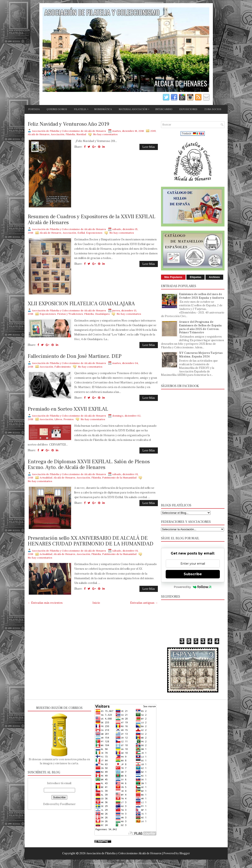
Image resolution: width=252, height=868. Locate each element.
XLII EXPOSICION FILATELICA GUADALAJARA (81, 304)
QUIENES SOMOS (57, 109)
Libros (58, 419)
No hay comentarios (105, 134)
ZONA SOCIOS (213, 109)
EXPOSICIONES (188, 109)
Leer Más (149, 147)
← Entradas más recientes (45, 603)
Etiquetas (196, 277)
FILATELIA (82, 109)
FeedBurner (68, 804)
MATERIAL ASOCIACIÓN (135, 109)
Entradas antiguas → (144, 603)
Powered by (193, 587)
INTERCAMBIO (164, 109)
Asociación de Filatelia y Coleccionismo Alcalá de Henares (124, 853)
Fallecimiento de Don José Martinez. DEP (75, 356)
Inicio (96, 603)
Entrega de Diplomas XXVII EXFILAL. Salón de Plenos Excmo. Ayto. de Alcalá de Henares (89, 465)
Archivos (214, 277)
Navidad (81, 134)
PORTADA (34, 109)
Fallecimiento (63, 367)
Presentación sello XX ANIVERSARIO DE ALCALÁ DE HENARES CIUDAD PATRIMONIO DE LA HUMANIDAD (91, 541)
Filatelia (70, 134)
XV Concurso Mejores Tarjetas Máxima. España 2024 (201, 355)
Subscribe (193, 574)
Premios (69, 419)
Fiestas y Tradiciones (70, 314)
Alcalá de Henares (39, 134)
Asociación (58, 134)
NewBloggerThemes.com (149, 863)
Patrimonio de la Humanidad (119, 478)
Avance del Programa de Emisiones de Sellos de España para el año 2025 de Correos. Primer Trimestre (200, 327)
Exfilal (81, 233)
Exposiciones (94, 233)
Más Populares (173, 277)
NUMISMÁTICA (103, 109)
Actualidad (46, 478)
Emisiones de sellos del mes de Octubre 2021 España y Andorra (202, 296)
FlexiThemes (108, 863)
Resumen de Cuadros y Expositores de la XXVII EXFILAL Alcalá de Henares (92, 220)
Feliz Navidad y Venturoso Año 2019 (68, 124)
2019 (153, 131)
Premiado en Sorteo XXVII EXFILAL (68, 409)
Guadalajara (102, 314)
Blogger (185, 853)
